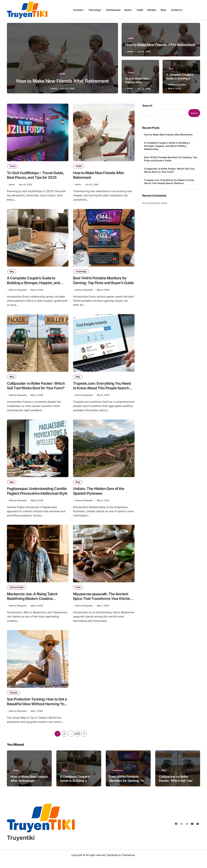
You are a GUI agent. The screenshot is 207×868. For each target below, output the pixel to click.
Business (79, 10)
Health (140, 10)
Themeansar (128, 863)
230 (77, 741)
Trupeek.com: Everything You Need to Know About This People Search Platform (103, 392)
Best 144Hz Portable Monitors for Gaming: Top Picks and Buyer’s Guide (103, 285)
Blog (164, 10)
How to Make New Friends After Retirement (137, 82)
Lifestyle (152, 10)
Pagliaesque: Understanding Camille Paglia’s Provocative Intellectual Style (32, 498)
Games (129, 10)
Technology (95, 10)
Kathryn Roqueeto (177, 84)
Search (147, 106)
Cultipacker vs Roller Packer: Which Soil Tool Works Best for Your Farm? (34, 392)
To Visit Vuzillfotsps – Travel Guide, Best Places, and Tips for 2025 (35, 179)
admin (54, 88)
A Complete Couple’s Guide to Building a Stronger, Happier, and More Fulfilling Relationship (36, 285)
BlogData (113, 863)
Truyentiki (21, 845)
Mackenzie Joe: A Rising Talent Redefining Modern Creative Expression (35, 605)
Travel (13, 166)
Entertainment (113, 10)
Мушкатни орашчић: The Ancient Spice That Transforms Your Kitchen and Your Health (104, 605)
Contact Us (177, 10)
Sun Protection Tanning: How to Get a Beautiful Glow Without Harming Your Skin (35, 711)
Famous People (17, 593)
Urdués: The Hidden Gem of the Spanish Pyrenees (101, 496)
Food (78, 593)
